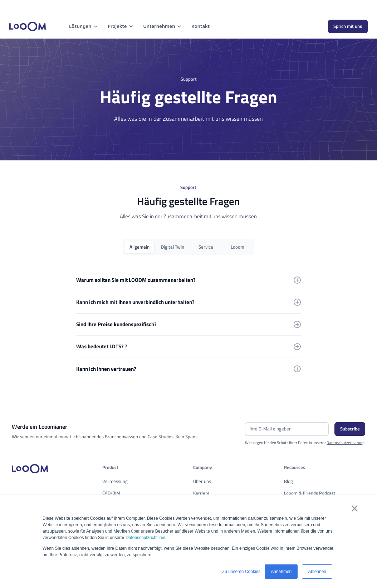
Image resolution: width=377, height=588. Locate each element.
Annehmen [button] (281, 572)
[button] (84, 27)
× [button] (354, 508)
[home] (27, 26)
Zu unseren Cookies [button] (241, 572)
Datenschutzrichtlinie (145, 538)
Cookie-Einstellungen (27, 7)
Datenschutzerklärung (346, 442)
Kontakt (200, 26)
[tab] (139, 247)
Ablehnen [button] (317, 572)
